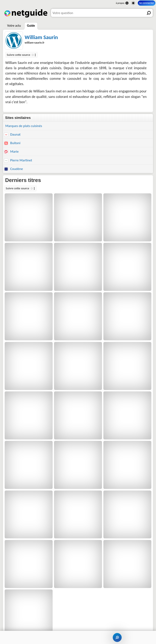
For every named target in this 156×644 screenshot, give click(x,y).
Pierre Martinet (18, 160)
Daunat (12, 134)
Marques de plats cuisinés (24, 126)
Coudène (14, 169)
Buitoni (12, 143)
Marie (11, 152)
